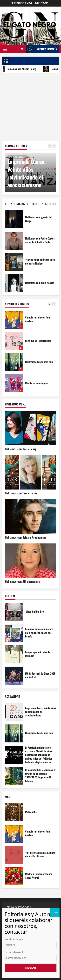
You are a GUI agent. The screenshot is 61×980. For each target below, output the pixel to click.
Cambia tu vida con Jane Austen (14, 320)
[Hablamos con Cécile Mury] (30, 428)
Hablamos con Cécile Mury (21, 449)
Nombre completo (15, 939)
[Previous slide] (50, 146)
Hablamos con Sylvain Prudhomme (26, 537)
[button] (5, 49)
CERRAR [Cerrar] (55, 912)
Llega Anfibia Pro (14, 612)
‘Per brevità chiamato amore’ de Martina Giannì (14, 855)
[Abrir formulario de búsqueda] (22, 49)
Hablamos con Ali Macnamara (22, 581)
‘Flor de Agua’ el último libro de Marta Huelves (14, 262)
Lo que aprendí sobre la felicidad (14, 654)
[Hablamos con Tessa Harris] (30, 472)
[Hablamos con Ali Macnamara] (30, 561)
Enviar (31, 968)
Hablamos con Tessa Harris (21, 493)
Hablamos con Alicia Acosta (14, 283)
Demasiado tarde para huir (14, 362)
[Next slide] (54, 146)
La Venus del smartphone (14, 341)
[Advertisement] (30, 105)
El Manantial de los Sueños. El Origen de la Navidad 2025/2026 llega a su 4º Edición (14, 776)
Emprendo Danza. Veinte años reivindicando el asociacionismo (27, 173)
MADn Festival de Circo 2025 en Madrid (14, 676)
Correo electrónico (15, 952)
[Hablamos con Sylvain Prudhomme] (30, 516)
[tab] (15, 204)
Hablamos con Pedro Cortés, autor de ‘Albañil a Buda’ (14, 241)
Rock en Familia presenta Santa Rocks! (14, 876)
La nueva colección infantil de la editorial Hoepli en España (14, 633)
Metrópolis (14, 812)
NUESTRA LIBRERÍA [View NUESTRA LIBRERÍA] (42, 49)
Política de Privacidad (18, 907)
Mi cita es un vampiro (14, 383)
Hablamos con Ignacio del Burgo (14, 219)
